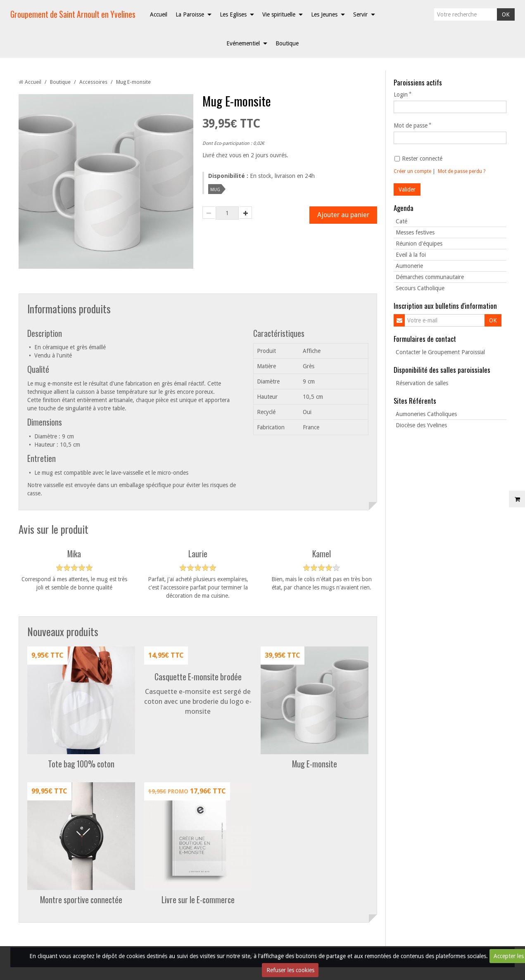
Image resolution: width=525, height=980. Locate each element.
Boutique (287, 43)
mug (215, 189)
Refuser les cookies (290, 970)
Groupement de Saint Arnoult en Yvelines (73, 14)
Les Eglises (233, 14)
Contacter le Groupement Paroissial (440, 352)
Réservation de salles (422, 383)
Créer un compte (412, 171)
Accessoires (93, 82)
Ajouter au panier (343, 215)
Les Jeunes (324, 14)
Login (401, 95)
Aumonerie (409, 266)
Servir (360, 14)
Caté (401, 221)
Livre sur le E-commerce (198, 900)
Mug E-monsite (315, 764)
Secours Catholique (420, 288)
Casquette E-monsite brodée (198, 677)
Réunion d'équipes (419, 244)
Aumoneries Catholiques (426, 414)
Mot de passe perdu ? (462, 171)
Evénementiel (243, 43)
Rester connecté (418, 159)
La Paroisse (190, 14)
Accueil (159, 14)
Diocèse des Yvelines (421, 425)
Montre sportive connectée (81, 900)
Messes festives (415, 232)
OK (506, 14)
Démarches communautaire (430, 277)
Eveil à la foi (411, 255)
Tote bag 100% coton (81, 764)
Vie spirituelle (279, 14)
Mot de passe (411, 125)
